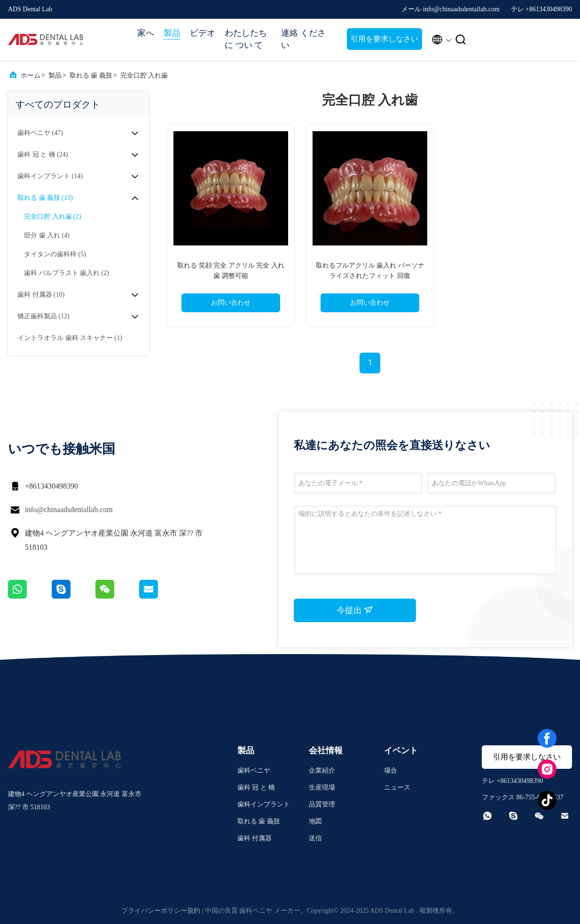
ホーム (31, 75)
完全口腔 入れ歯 (144, 75)
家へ (146, 33)
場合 (391, 770)
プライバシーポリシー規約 (161, 911)
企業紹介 (322, 770)
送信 (315, 838)
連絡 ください (303, 39)
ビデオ (203, 33)
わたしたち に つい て (246, 39)
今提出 (355, 610)
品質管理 (322, 804)
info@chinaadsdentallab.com (69, 509)
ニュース (397, 787)
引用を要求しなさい (384, 39)
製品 (172, 33)
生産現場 (322, 787)
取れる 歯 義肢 (91, 75)
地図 (315, 821)
